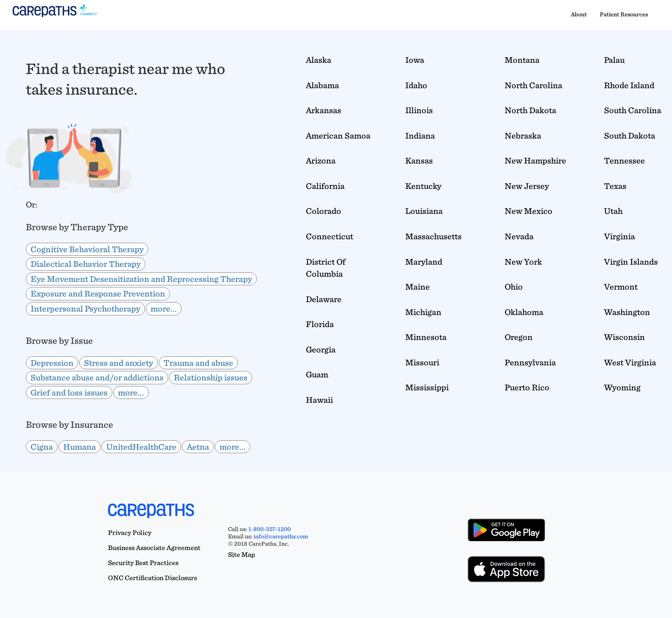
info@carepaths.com (281, 536)
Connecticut (330, 236)
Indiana (420, 136)
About (579, 14)
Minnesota (426, 337)
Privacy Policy (130, 533)
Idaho (416, 85)
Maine (418, 287)
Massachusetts (433, 236)
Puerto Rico (527, 387)
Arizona (321, 161)
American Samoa (338, 136)
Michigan (423, 312)
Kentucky (423, 186)
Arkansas (324, 110)
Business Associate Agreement (154, 548)
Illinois (419, 110)
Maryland (424, 262)
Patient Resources (624, 14)
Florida (320, 324)
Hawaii (319, 400)
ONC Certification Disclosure (153, 578)
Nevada (519, 236)
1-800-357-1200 (270, 529)
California (325, 186)
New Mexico (529, 211)
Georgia (321, 349)
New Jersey (527, 186)
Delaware (324, 299)
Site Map (242, 555)
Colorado (324, 211)
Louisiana (424, 211)
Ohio (514, 287)
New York (523, 262)
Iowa (415, 60)
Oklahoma (524, 312)
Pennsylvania (530, 362)
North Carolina (533, 85)
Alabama (322, 85)
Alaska (319, 60)
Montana (522, 60)
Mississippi (427, 387)
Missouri (422, 362)
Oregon (519, 337)
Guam (317, 374)
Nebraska (523, 136)
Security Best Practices (143, 563)
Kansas (419, 161)
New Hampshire (535, 161)
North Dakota (530, 110)
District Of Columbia (326, 268)
